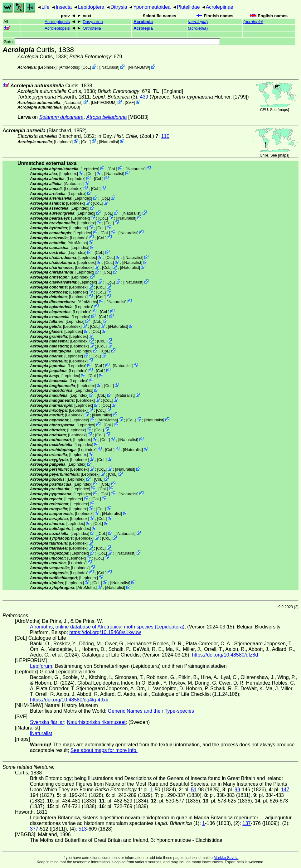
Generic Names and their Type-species (151, 711)
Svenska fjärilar (47, 722)
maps (283, 110)
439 (144, 97)
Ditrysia (119, 7)
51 (194, 790)
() (198, 22)
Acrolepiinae (220, 7)
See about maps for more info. (104, 750)
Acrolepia (143, 22)
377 (34, 829)
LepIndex (47, 67)
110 (165, 136)
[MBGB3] (72, 107)
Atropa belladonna (107, 117)
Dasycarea (93, 22)
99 (237, 790)
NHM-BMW (139, 67)
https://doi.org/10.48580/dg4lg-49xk (69, 700)
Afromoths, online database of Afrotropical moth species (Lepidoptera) (107, 627)
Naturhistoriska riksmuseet (96, 722)
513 (83, 829)
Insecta (64, 7)
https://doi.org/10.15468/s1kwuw (105, 632)
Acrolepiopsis (57, 22)
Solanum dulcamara (61, 117)
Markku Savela (226, 858)
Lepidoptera (91, 7)
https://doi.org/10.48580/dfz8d (225, 655)
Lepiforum (41, 666)
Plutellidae (188, 7)
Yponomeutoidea (152, 7)
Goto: (112, 42)
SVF (130, 102)
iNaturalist (109, 67)
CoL (86, 67)
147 (285, 790)
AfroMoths (69, 67)
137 (247, 823)
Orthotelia (92, 28)
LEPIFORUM (104, 102)
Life (46, 7)
